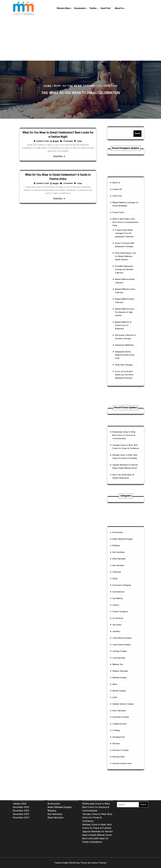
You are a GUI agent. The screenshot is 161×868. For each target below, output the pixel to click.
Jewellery (119, 636)
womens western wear (123, 731)
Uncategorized (120, 712)
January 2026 (20, 785)
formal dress (120, 627)
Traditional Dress (121, 703)
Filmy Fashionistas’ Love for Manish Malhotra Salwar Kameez (126, 263)
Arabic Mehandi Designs (123, 570)
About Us (119, 8)
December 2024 (21, 796)
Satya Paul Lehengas (124, 341)
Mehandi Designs (121, 669)
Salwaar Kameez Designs (124, 688)
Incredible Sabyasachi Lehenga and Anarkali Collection (125, 273)
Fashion (119, 617)
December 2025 (21, 789)
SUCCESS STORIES (122, 698)
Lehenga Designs (121, 650)
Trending (119, 707)
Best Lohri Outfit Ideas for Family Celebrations (124, 470)
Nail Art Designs (121, 679)
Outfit (118, 684)
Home (48, 86)
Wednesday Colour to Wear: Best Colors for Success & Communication (125, 441)
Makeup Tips (120, 660)
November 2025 (21, 792)
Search (134, 133)
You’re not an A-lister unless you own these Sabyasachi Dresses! (125, 348)
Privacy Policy (120, 232)
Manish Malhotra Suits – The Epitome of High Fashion (125, 304)
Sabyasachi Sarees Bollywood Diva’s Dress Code (125, 334)
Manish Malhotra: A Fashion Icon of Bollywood (124, 313)
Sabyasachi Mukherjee (125, 327)
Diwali (118, 598)
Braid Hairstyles (121, 584)
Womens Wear (63, 8)
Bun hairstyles (120, 589)
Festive (93, 8)
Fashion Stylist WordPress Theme (80, 863)
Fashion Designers (122, 622)
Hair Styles (119, 631)
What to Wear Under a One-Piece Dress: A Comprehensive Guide (126, 239)
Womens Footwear (122, 722)
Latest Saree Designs (123, 646)
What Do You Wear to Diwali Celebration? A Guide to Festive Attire (58, 180)
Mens (118, 674)
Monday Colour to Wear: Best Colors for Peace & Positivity (125, 456)
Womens (119, 717)
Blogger (56, 142)
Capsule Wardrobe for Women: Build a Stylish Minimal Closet (125, 463)
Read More (58, 153)
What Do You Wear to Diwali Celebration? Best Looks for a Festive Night (58, 137)
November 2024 (21, 799)
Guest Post (105, 8)
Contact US (120, 215)
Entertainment (120, 608)
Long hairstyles (121, 655)
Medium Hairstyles (122, 665)
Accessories (80, 8)
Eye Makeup (120, 612)
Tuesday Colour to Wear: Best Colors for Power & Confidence (126, 449)
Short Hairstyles (121, 693)
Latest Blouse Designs (123, 641)
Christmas (119, 593)
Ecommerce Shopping (123, 603)
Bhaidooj (119, 574)
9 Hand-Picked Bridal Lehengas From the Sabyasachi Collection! (125, 247)
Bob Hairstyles (121, 579)
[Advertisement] (80, 39)
